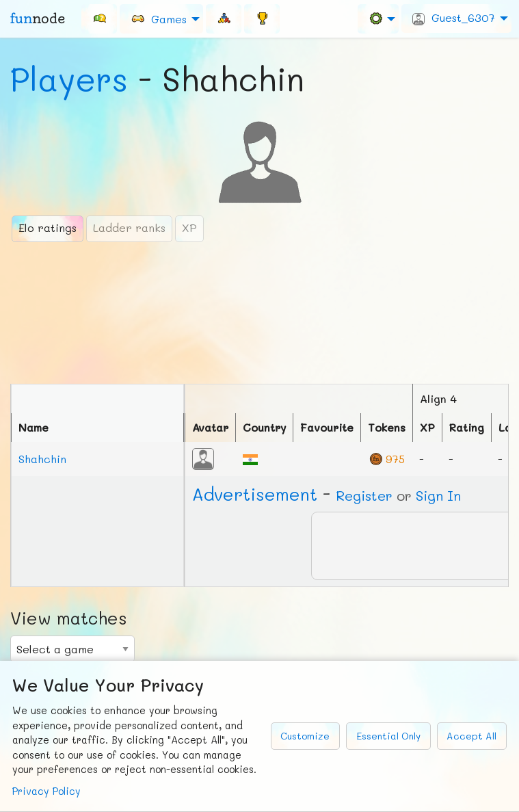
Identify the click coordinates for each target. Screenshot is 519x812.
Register (364, 495)
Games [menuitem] (159, 18)
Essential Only (388, 736)
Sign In (438, 495)
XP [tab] (189, 227)
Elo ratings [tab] (48, 227)
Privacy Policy (46, 791)
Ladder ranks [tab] (129, 227)
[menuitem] (99, 18)
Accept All (471, 736)
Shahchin (42, 459)
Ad (255, 494)
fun (38, 18)
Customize (305, 736)
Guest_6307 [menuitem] (454, 18)
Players (69, 79)
